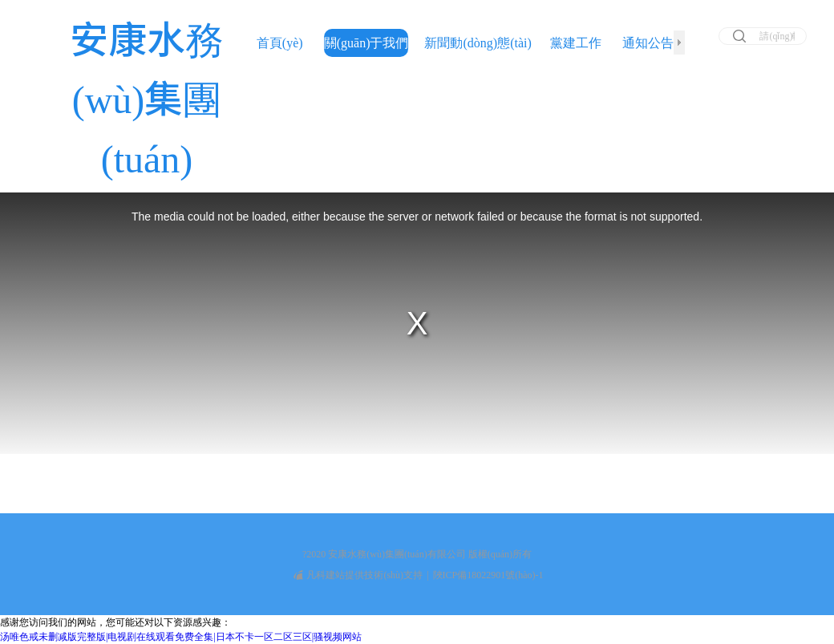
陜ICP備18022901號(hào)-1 (488, 575)
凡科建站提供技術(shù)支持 (358, 575)
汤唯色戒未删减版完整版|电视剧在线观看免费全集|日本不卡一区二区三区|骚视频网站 (181, 637)
